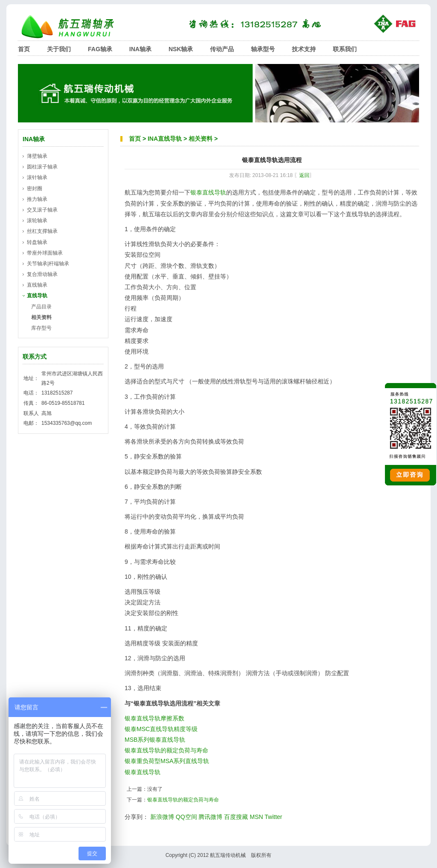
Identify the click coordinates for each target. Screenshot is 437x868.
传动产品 (222, 49)
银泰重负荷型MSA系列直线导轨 (167, 761)
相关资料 (201, 139)
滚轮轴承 (37, 221)
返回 (304, 175)
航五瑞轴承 (73, 27)
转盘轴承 (37, 242)
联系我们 (345, 49)
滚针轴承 (37, 177)
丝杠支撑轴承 (42, 231)
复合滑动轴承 (42, 274)
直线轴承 (37, 285)
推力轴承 (37, 199)
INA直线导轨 (165, 139)
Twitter (273, 817)
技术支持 (304, 49)
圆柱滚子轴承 (42, 167)
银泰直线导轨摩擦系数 (154, 718)
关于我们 (59, 49)
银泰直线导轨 (208, 192)
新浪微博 (162, 817)
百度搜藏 (236, 817)
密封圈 (35, 189)
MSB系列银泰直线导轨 (155, 740)
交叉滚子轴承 (42, 210)
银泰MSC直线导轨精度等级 (161, 729)
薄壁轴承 (37, 156)
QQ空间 (186, 817)
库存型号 (41, 328)
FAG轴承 (100, 49)
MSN (256, 817)
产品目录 (41, 307)
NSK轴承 (181, 49)
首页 (24, 49)
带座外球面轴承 (45, 253)
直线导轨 (37, 296)
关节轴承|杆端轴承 (48, 264)
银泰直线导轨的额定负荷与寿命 (166, 750)
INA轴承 (140, 49)
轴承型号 (263, 49)
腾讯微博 (210, 817)
